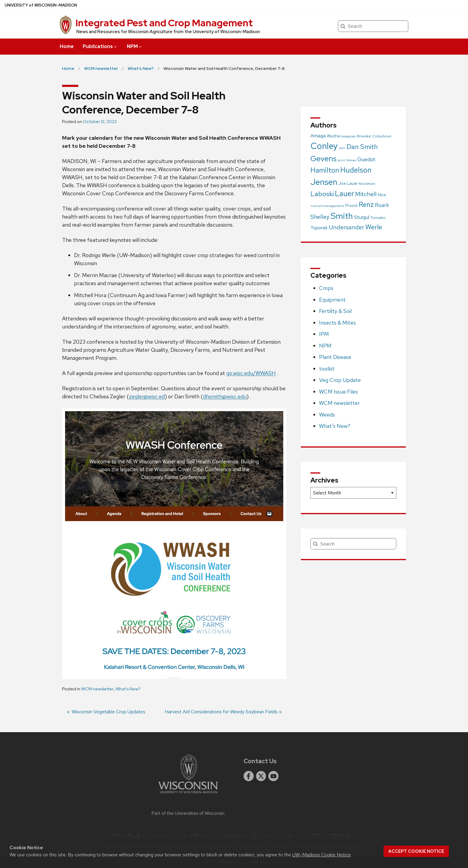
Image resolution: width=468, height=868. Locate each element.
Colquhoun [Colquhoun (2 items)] (382, 136)
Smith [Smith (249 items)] (342, 216)
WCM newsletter (97, 689)
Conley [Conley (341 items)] (324, 146)
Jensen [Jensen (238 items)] (324, 182)
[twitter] (261, 776)
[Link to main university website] (188, 794)
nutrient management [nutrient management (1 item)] (327, 206)
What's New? (128, 689)
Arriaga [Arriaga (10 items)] (318, 136)
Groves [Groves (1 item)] (351, 160)
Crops (326, 288)
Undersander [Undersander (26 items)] (346, 227)
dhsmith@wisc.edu (225, 396)
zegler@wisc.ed (147, 396)
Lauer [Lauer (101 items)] (344, 194)
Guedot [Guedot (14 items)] (366, 159)
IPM (324, 334)
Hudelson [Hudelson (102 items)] (356, 170)
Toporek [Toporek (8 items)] (319, 228)
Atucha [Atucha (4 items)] (333, 136)
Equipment (332, 300)
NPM (135, 46)
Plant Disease (335, 357)
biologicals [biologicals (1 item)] (348, 136)
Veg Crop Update (340, 380)
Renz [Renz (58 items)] (366, 205)
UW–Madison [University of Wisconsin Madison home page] (41, 5)
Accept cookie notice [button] (416, 851)
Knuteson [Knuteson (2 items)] (367, 184)
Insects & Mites (337, 323)
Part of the (188, 813)
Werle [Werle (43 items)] (374, 227)
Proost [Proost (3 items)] (351, 206)
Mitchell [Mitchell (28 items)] (366, 194)
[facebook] (249, 776)
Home (67, 46)
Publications (100, 46)
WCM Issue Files (338, 392)
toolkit (327, 369)
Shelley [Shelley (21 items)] (320, 217)
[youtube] (273, 776)
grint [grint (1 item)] (341, 160)
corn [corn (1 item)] (342, 148)
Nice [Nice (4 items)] (382, 195)
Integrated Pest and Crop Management (164, 23)
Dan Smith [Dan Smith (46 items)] (362, 147)
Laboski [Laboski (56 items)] (322, 194)
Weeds (327, 415)
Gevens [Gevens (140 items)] (324, 158)
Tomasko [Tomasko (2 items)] (378, 218)
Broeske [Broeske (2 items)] (364, 136)
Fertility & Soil (335, 311)
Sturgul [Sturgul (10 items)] (362, 217)
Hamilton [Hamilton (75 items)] (325, 170)
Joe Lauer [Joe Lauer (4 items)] (348, 183)
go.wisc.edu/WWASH (251, 373)
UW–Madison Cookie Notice (321, 855)
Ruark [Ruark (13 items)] (382, 205)
